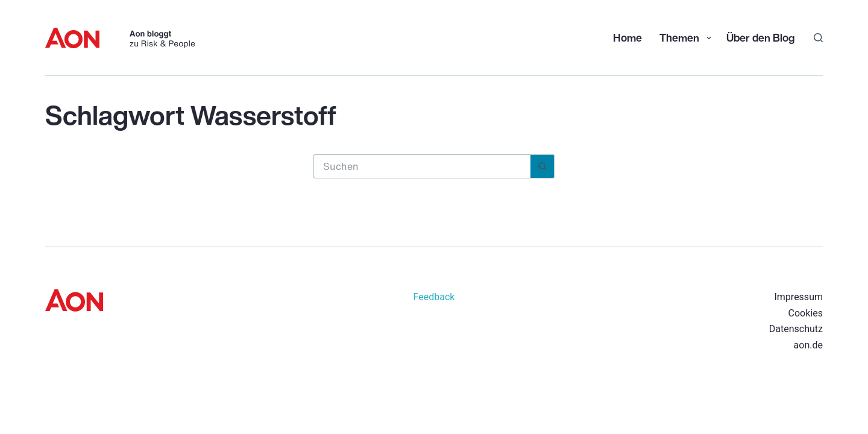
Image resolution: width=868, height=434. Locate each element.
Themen (687, 37)
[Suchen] (818, 38)
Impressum (798, 297)
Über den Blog (760, 37)
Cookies (806, 313)
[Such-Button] (542, 166)
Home (627, 37)
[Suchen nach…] (422, 166)
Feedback (434, 297)
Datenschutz (796, 329)
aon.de (808, 345)
